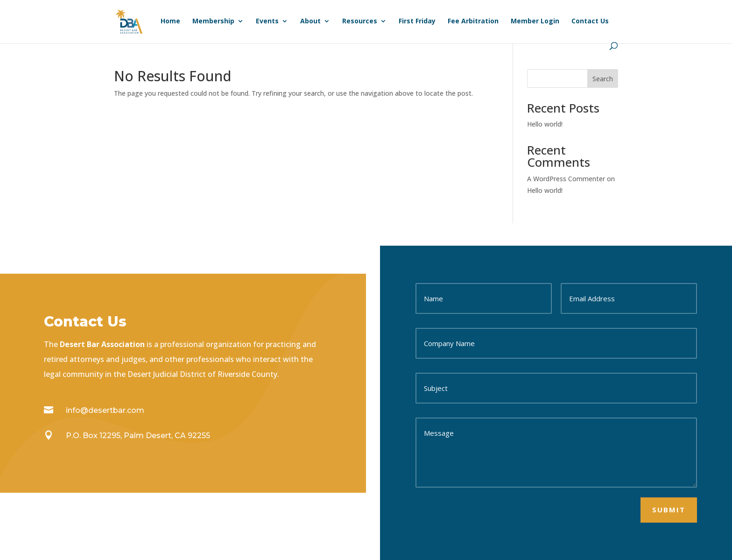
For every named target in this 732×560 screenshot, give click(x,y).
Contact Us (590, 21)
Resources (360, 21)
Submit (669, 510)
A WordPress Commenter (566, 179)
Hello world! (545, 124)
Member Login (535, 21)
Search (603, 79)
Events (267, 21)
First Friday (417, 21)
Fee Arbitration (473, 21)
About (310, 21)
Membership (213, 21)
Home (170, 21)
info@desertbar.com (105, 410)
